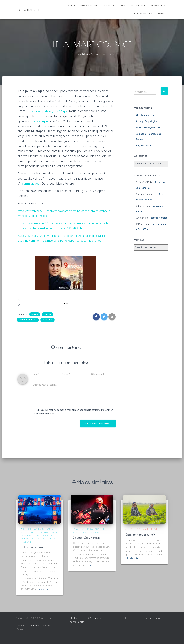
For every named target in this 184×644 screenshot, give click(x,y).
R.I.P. (92, 532)
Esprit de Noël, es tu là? (148, 128)
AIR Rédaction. (34, 626)
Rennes (51, 539)
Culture (48, 319)
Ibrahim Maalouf (32, 184)
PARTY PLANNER (138, 6)
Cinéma (35, 319)
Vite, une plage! (143, 146)
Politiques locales (28, 325)
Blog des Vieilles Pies (141, 14)
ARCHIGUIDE (109, 6)
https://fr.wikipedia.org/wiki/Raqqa (49, 111)
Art (36, 529)
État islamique (40, 121)
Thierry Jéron (154, 618)
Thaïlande (26, 542)
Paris (136, 529)
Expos (123, 6)
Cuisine (37, 535)
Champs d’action (89, 6)
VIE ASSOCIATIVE (158, 6)
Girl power (95, 529)
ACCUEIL (71, 6)
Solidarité (47, 325)
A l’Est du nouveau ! (145, 115)
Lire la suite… (43, 589)
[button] (65, 309)
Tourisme (153, 529)
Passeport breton (158, 218)
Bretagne (28, 535)
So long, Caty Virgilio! (147, 121)
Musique (86, 532)
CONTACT (161, 14)
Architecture (27, 529)
